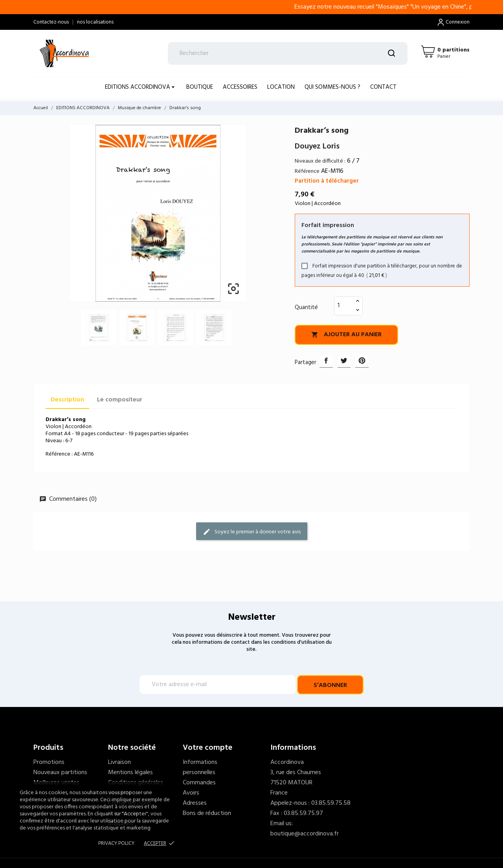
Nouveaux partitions (60, 773)
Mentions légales (130, 773)
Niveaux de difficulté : (320, 161)
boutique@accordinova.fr (305, 834)
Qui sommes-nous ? (332, 87)
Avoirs (191, 793)
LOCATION (281, 87)
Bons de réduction (207, 813)
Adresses (195, 803)
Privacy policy (116, 843)
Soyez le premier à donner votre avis (252, 532)
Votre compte (207, 748)
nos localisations (95, 22)
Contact (383, 87)
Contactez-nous (51, 22)
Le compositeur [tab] (120, 400)
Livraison (119, 762)
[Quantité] (344, 306)
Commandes (199, 783)
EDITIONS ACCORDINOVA (138, 87)
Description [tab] (67, 400)
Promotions (49, 762)
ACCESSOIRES (240, 87)
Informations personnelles (200, 767)
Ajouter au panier (346, 335)
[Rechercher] (288, 53)
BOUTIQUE (200, 87)
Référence (307, 171)
